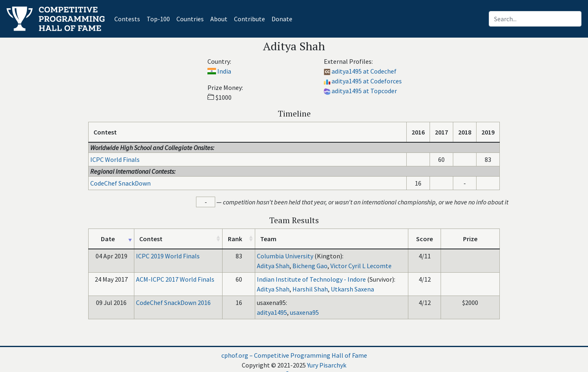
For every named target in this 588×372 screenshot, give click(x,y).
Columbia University (285, 256)
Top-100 (158, 19)
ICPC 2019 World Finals (168, 256)
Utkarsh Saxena (352, 289)
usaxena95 (304, 312)
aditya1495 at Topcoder (364, 91)
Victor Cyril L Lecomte (361, 266)
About (219, 19)
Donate (282, 19)
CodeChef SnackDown (120, 183)
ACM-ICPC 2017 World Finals (175, 279)
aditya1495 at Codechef (364, 71)
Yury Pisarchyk (327, 365)
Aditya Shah (273, 266)
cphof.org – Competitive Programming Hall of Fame (294, 355)
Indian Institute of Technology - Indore (311, 279)
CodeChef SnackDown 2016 (173, 303)
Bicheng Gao (310, 266)
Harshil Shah (310, 289)
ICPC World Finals (115, 159)
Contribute (249, 19)
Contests (129, 18)
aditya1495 (272, 312)
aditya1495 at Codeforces (367, 81)
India (224, 71)
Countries (190, 19)
